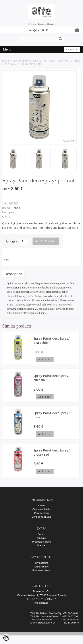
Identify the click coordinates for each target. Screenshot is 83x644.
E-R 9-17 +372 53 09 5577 (42, 599)
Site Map (41, 545)
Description (13, 274)
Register (51, 24)
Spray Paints (64, 61)
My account (41, 563)
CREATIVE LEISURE (21, 61)
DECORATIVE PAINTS (44, 61)
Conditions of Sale (41, 517)
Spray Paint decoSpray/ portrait (23, 64)
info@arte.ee (41, 603)
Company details (42, 509)
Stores (42, 505)
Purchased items (42, 570)
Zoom (70, 141)
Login (41, 24)
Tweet (5, 260)
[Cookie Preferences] (6, 638)
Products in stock (42, 542)
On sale (42, 538)
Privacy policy (41, 513)
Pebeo (77, 61)
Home (6, 61)
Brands (41, 534)
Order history (42, 567)
